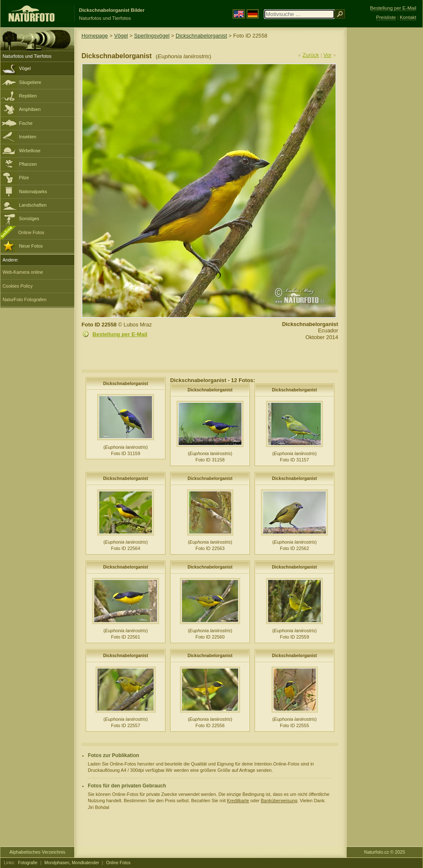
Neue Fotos (31, 246)
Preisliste (386, 17)
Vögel (25, 68)
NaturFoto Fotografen (24, 299)
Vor (327, 55)
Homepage (95, 36)
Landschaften (33, 205)
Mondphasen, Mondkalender (72, 863)
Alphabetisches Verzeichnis (37, 852)
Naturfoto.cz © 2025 (385, 852)
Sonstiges (29, 218)
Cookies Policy (18, 286)
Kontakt (408, 17)
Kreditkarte (238, 801)
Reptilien (28, 96)
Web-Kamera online (23, 272)
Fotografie (28, 863)
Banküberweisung (279, 801)
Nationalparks (33, 191)
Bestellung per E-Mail (120, 334)
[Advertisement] (385, 162)
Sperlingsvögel (152, 36)
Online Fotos (31, 232)
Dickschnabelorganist (201, 36)
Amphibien (30, 109)
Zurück (311, 55)
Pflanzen (28, 164)
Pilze (24, 178)
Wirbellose (30, 151)
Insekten (28, 137)
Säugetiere (30, 82)
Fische (26, 123)
